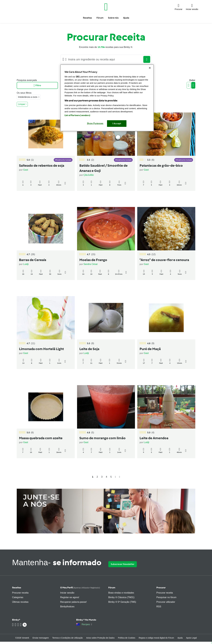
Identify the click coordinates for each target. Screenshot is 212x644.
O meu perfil (80, 588)
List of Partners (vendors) (77, 115)
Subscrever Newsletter (123, 564)
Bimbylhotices (67, 607)
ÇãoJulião (89, 175)
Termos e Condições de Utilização (68, 638)
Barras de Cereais (33, 260)
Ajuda (180, 638)
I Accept (117, 124)
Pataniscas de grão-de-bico (161, 165)
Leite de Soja (89, 349)
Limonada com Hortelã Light (41, 349)
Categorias (18, 597)
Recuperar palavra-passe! (73, 602)
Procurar (161, 588)
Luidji (26, 264)
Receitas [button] (87, 18)
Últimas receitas (20, 602)
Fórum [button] (100, 18)
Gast (26, 170)
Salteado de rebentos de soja (42, 165)
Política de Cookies (127, 638)
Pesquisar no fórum (166, 597)
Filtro (37, 85)
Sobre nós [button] (113, 18)
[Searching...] (105, 59)
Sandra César (91, 264)
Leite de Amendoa (154, 438)
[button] (179, 7)
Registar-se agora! (70, 597)
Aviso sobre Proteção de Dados (100, 638)
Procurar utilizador (166, 602)
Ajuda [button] (126, 18)
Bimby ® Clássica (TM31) (121, 597)
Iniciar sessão (67, 593)
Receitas (17, 588)
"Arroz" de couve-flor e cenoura (164, 260)
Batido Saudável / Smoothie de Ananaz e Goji (103, 168)
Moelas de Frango (93, 260)
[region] (107, 98)
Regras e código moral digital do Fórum (156, 638)
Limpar (22, 104)
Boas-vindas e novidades (121, 593)
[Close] (150, 68)
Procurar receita (20, 593)
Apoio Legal (191, 638)
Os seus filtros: (24, 93)
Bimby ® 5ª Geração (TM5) (122, 602)
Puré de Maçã (150, 349)
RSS (159, 607)
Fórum (112, 588)
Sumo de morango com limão (102, 438)
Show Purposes (95, 123)
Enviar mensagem (41, 638)
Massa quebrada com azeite (41, 438)
